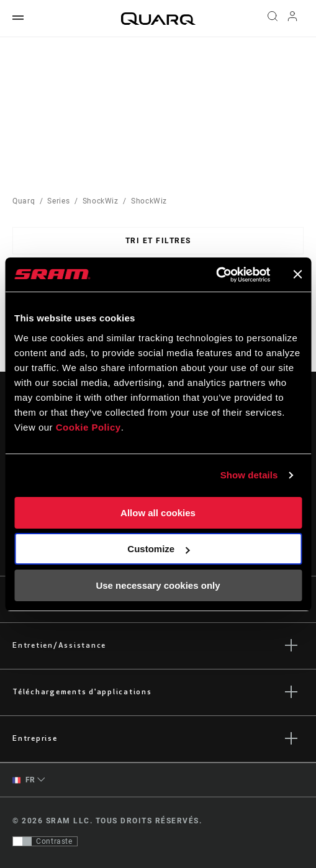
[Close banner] (297, 274)
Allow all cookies (158, 513)
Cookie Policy (88, 427)
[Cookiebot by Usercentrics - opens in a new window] (216, 275)
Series (58, 201)
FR (24, 780)
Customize (158, 549)
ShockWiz (101, 201)
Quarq (24, 201)
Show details (249, 475)
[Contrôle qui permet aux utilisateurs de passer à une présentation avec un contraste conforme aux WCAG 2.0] (45, 841)
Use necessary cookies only (158, 585)
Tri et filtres (158, 241)
